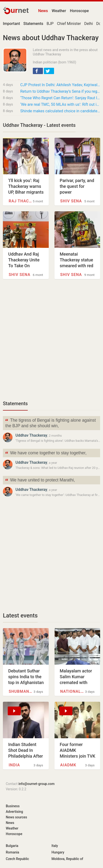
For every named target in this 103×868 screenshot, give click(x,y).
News (43, 11)
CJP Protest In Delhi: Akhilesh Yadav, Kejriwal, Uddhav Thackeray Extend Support (60, 85)
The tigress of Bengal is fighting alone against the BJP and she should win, (50, 423)
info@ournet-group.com (36, 784)
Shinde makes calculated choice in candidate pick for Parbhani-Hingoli (60, 111)
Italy (55, 846)
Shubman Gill (21, 691)
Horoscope (79, 11)
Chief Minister (69, 24)
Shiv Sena (71, 201)
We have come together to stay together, (46, 453)
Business (13, 806)
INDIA (14, 765)
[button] (38, 71)
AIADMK (68, 765)
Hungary (58, 852)
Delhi (89, 24)
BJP (50, 24)
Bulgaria (12, 846)
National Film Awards (72, 691)
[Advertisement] (51, 342)
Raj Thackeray (21, 201)
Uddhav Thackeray (31, 435)
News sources (16, 817)
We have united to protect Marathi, (40, 481)
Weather (59, 11)
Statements (15, 404)
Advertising (14, 812)
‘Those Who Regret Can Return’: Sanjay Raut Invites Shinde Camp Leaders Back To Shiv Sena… (60, 98)
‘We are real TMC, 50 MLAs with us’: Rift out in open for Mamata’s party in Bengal (60, 104)
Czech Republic (17, 859)
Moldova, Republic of (67, 859)
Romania (12, 852)
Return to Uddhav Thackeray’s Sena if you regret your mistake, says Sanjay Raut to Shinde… (60, 91)
